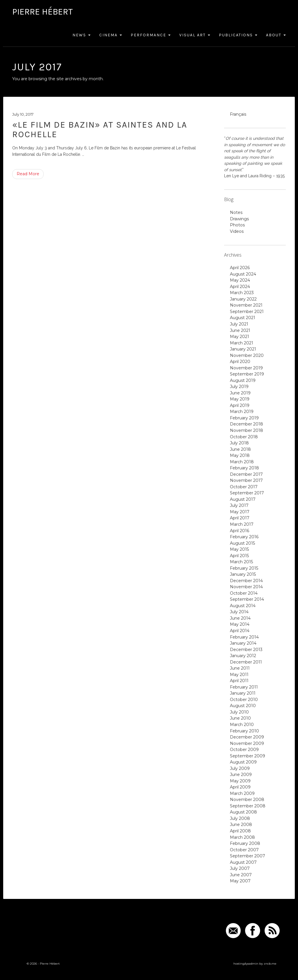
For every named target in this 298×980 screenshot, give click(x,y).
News (81, 35)
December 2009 (247, 737)
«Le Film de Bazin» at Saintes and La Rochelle (100, 129)
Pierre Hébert (42, 12)
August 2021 (243, 318)
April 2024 (240, 287)
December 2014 (246, 581)
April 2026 (240, 268)
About (276, 35)
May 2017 (240, 512)
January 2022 (243, 299)
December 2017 (246, 474)
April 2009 (240, 787)
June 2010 (240, 718)
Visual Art (195, 35)
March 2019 (242, 412)
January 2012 (243, 656)
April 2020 (240, 362)
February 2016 (244, 537)
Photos (237, 225)
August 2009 (243, 762)
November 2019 (246, 368)
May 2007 (240, 881)
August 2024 (243, 274)
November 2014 (246, 587)
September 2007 (248, 856)
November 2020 (247, 355)
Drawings (239, 219)
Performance (151, 35)
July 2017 (239, 505)
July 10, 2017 (23, 114)
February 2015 (244, 568)
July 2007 (240, 868)
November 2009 (247, 743)
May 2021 (240, 337)
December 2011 (246, 662)
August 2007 (243, 862)
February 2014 (244, 637)
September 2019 (247, 374)
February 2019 (244, 418)
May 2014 (240, 624)
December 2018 (246, 424)
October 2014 (244, 593)
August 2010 (243, 706)
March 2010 (242, 725)
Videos (237, 231)
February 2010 (244, 731)
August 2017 (243, 499)
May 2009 (240, 781)
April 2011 (239, 681)
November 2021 (246, 305)
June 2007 (241, 875)
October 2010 (244, 700)
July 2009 (240, 768)
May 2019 (240, 399)
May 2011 (239, 675)
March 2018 (242, 462)
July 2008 (240, 818)
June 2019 (240, 393)
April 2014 (240, 631)
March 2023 (242, 293)
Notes (236, 212)
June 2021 (240, 330)
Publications (238, 35)
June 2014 (240, 618)
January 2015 (243, 574)
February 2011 (244, 687)
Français (238, 114)
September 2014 (247, 599)
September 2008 (248, 806)
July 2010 (239, 712)
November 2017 (246, 480)
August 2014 (243, 606)
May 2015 (239, 549)
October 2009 (244, 750)
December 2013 (246, 650)
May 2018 (240, 455)
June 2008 (241, 825)
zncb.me (270, 964)
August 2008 (243, 812)
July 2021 (239, 324)
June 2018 (240, 449)
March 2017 (242, 524)
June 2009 (241, 775)
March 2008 (242, 837)
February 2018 (244, 468)
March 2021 (242, 343)
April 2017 (240, 518)
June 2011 (240, 668)
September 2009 (248, 756)
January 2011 (243, 693)
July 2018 (239, 443)
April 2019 (240, 405)
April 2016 (240, 531)
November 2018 (246, 430)
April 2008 (240, 831)
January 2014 (243, 643)
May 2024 (240, 280)
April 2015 (239, 556)
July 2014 (239, 612)
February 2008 (245, 843)
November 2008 (247, 800)
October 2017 (244, 487)
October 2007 (244, 850)
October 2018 (244, 437)
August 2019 (243, 380)
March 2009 (242, 793)
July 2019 (239, 387)
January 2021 (243, 349)
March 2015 (241, 562)
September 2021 (247, 312)
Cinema (111, 35)
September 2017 (247, 493)
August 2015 (242, 543)
